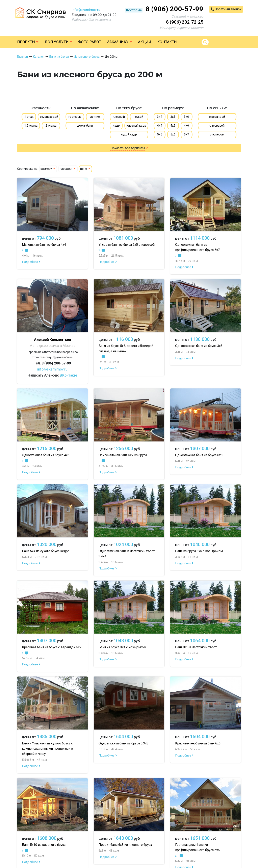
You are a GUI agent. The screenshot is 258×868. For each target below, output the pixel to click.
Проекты (28, 42)
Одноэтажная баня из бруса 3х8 (199, 346)
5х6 (173, 134)
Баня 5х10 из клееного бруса (44, 845)
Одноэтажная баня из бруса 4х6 (46, 455)
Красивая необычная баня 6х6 (198, 743)
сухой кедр (129, 134)
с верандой (217, 117)
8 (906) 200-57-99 (174, 9)
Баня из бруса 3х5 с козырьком (199, 551)
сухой (139, 117)
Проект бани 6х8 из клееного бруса (125, 845)
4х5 (173, 126)
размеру (48, 169)
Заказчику (120, 42)
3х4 (160, 117)
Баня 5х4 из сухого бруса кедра (46, 551)
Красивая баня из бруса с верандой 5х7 (52, 647)
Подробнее (31, 262)
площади (68, 169)
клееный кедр (136, 126)
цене (85, 169)
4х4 (160, 126)
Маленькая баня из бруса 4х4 (44, 245)
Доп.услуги (58, 42)
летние (95, 117)
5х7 (186, 134)
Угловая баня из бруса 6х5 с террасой (127, 245)
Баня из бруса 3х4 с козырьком (122, 647)
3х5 (173, 117)
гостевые (75, 117)
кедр (116, 126)
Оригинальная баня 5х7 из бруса (123, 455)
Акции (145, 42)
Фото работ (90, 42)
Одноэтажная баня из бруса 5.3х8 (123, 743)
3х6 (186, 117)
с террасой (217, 126)
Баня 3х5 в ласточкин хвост (196, 647)
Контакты (167, 42)
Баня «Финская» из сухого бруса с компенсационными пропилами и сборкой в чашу (47, 749)
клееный (119, 117)
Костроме (134, 10)
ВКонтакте (69, 375)
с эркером (217, 134)
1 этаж (29, 117)
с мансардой (49, 117)
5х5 (160, 134)
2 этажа (51, 126)
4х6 (186, 126)
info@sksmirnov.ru (86, 10)
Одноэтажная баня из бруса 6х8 (199, 455)
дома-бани (85, 126)
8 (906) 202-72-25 (185, 22)
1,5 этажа (31, 126)
